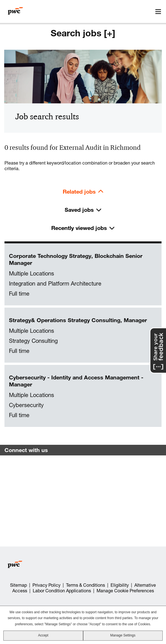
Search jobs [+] (83, 33)
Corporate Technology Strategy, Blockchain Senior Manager (76, 259)
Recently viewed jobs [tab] (79, 228)
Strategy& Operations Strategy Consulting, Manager (78, 320)
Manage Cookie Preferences (125, 591)
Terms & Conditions (86, 585)
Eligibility (120, 585)
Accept (43, 635)
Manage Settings (123, 635)
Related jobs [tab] (79, 192)
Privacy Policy (46, 585)
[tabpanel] (83, 335)
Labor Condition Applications (62, 591)
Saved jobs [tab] (79, 210)
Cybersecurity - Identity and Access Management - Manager (76, 381)
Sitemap (18, 585)
